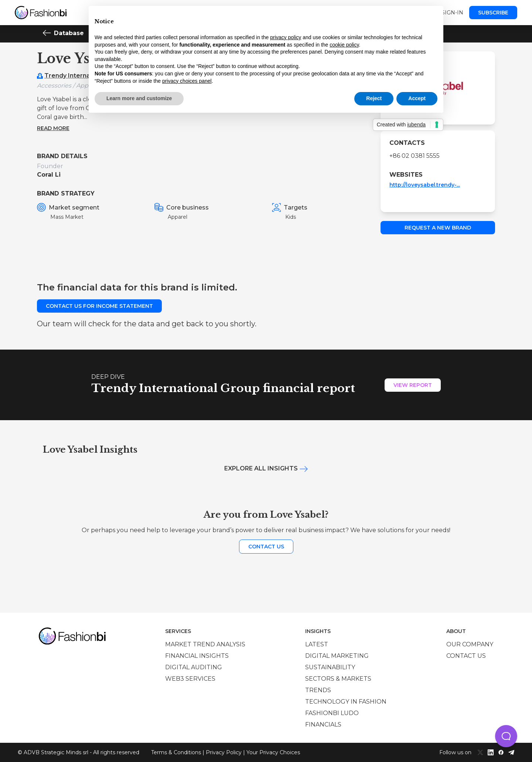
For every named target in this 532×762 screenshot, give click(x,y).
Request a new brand (438, 228)
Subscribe (493, 13)
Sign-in (452, 13)
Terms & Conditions (176, 752)
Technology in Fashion (346, 702)
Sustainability (330, 667)
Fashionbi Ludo (332, 713)
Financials (323, 724)
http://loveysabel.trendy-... (425, 185)
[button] (506, 736)
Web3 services (190, 679)
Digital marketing (337, 656)
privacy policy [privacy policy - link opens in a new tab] (286, 37)
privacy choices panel (187, 81)
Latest (317, 644)
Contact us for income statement (99, 306)
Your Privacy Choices (273, 752)
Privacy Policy (224, 752)
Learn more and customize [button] (139, 98)
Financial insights (197, 656)
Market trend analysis (205, 644)
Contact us (266, 547)
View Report (413, 385)
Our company (470, 644)
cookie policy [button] (344, 45)
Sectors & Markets (338, 679)
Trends (318, 690)
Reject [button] (374, 98)
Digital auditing (194, 667)
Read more (53, 128)
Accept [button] (417, 98)
